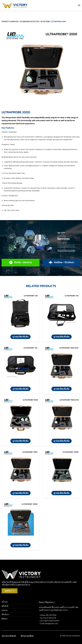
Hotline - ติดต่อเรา (64, 262)
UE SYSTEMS (45, 21)
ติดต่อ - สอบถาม (23, 262)
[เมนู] (79, 5)
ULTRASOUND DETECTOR (29, 21)
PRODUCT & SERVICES (10, 21)
